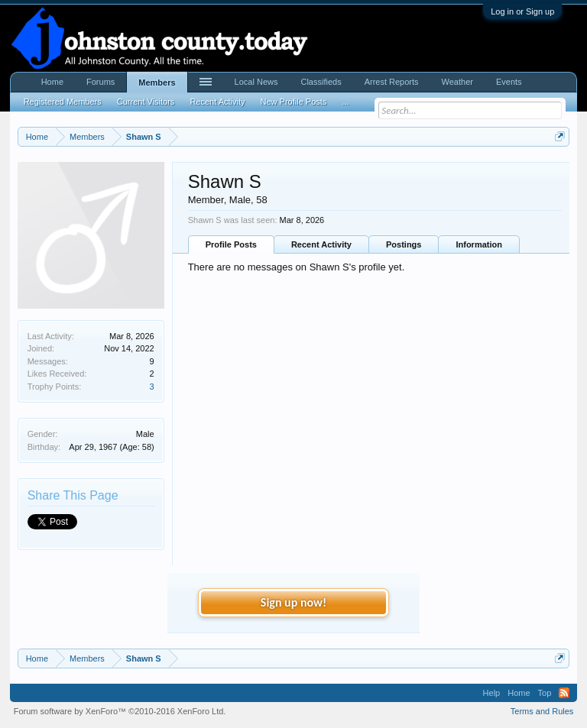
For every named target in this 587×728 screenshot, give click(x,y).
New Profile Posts (294, 102)
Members (157, 83)
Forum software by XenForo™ (120, 711)
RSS (564, 693)
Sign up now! (293, 602)
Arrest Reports (392, 82)
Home (52, 82)
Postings (404, 244)
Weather (457, 82)
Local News (256, 82)
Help (492, 693)
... (345, 102)
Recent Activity (321, 244)
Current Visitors (146, 102)
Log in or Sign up (522, 11)
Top (545, 693)
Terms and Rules (542, 711)
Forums (101, 82)
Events (509, 82)
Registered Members (63, 102)
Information (479, 244)
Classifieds (321, 82)
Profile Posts (231, 244)
